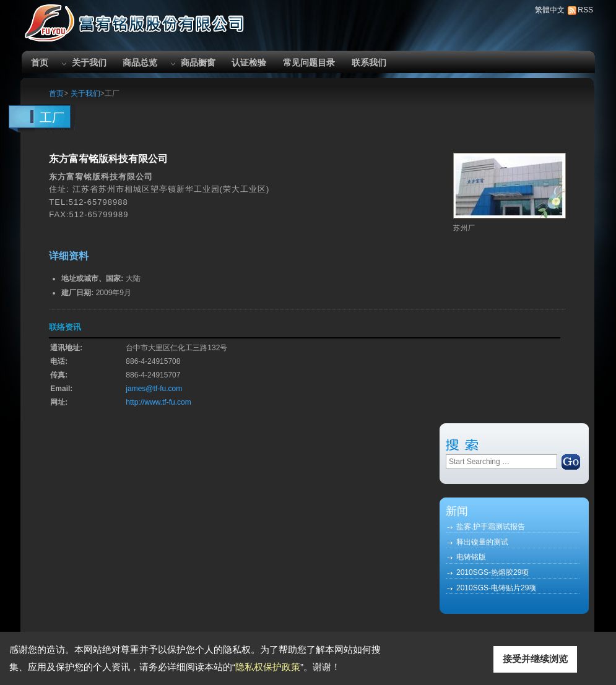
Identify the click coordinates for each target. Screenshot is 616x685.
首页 (40, 62)
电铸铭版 (471, 557)
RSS (585, 10)
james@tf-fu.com (154, 389)
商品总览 (140, 62)
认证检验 (249, 62)
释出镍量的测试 (482, 542)
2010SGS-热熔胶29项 (492, 572)
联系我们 (369, 62)
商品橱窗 (198, 62)
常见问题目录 (309, 62)
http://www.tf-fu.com (158, 402)
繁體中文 (550, 10)
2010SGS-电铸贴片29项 (496, 588)
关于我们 (89, 62)
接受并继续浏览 (535, 659)
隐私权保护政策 (268, 667)
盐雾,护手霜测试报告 (491, 527)
